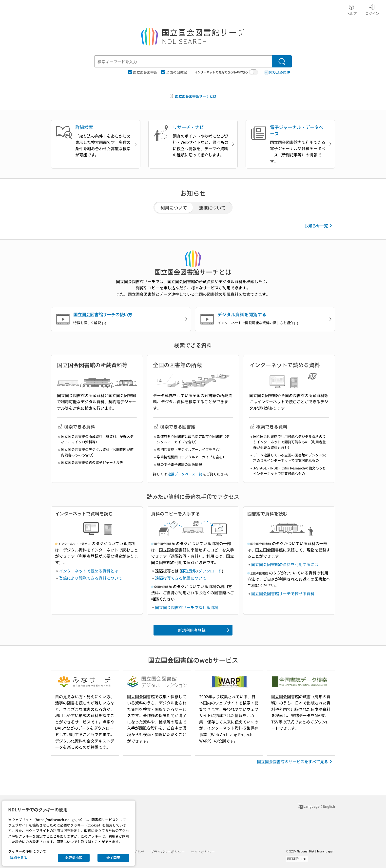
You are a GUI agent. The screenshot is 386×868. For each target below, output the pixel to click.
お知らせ (137, 852)
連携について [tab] (212, 208)
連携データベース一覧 (185, 474)
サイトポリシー (203, 852)
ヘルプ (351, 9)
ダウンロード (210, 571)
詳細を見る (19, 858)
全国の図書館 (174, 72)
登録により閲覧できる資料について (91, 578)
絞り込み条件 (277, 72)
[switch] (253, 72)
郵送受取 (189, 571)
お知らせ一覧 (319, 226)
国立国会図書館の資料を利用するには (285, 564)
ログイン (372, 9)
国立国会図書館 (143, 72)
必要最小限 (74, 858)
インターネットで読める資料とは (89, 571)
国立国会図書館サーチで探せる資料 (187, 607)
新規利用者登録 (204, 630)
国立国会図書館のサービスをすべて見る (295, 762)
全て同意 (113, 858)
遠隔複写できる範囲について (181, 578)
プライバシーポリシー (168, 852)
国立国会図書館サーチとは (193, 96)
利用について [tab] (174, 208)
